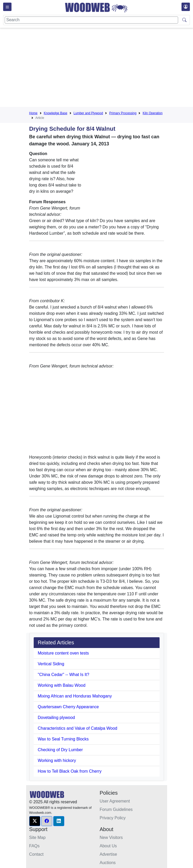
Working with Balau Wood (62, 685)
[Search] (91, 20)
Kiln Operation (153, 113)
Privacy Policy (113, 818)
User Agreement (115, 801)
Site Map (37, 837)
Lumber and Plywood (88, 113)
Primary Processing (123, 113)
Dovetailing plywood (56, 718)
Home (33, 113)
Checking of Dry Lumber (60, 750)
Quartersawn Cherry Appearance (68, 707)
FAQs (34, 846)
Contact (36, 854)
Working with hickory (57, 760)
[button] (35, 821)
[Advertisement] (111, 68)
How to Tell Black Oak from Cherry (70, 771)
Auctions (108, 863)
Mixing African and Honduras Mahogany (75, 696)
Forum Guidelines (116, 809)
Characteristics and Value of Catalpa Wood (78, 728)
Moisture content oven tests (63, 653)
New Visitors (111, 837)
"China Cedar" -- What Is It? (64, 675)
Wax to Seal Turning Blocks (63, 739)
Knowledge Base (56, 113)
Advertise (109, 854)
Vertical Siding (51, 664)
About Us (108, 846)
